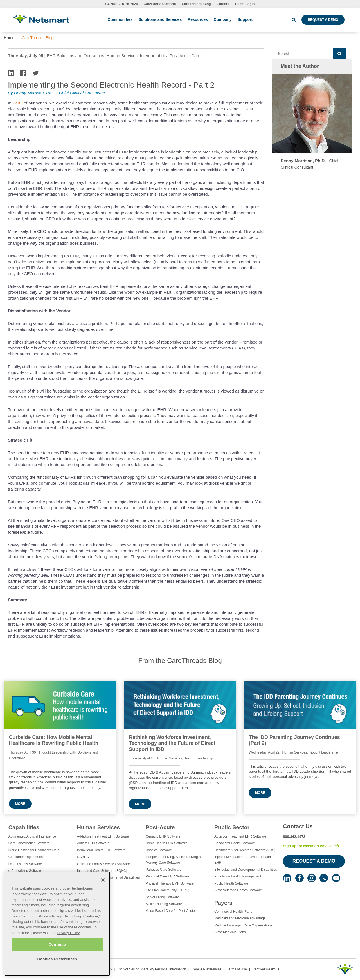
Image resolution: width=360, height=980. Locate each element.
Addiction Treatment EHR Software (103, 836)
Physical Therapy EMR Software (170, 883)
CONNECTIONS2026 (122, 4)
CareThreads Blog (196, 4)
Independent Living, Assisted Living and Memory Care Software (175, 860)
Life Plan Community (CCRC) (167, 890)
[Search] (302, 54)
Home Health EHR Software (166, 843)
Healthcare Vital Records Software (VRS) (245, 850)
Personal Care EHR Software (167, 876)
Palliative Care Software (164, 870)
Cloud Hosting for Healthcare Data (34, 850)
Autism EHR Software (93, 843)
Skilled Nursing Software (164, 904)
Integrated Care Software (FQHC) (102, 871)
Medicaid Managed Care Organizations (243, 925)
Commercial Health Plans (233, 912)
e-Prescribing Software (25, 871)
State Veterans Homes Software (238, 890)
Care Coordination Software (29, 843)
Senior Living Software (162, 897)
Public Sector (232, 827)
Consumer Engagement (26, 857)
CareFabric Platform (160, 4)
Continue (57, 944)
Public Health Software (231, 883)
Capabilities (24, 827)
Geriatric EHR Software (163, 836)
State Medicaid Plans (230, 932)
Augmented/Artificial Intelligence (32, 836)
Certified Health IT (266, 969)
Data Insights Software (25, 864)
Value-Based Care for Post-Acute (170, 911)
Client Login (245, 4)
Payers (223, 903)
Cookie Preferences (207, 969)
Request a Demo (323, 20)
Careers (223, 4)
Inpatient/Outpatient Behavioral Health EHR (243, 860)
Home (9, 38)
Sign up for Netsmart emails (307, 846)
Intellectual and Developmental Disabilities (246, 870)
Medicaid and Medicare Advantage (240, 918)
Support (245, 19)
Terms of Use (237, 969)
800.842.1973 (294, 837)
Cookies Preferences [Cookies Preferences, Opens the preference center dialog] (57, 959)
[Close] (103, 880)
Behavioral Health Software (235, 843)
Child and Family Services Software (103, 864)
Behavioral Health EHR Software (101, 850)
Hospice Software (159, 850)
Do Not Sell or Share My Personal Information (152, 969)
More (20, 804)
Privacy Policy (50, 916)
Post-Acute (160, 827)
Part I (18, 103)
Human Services (98, 827)
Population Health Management (238, 876)
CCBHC (83, 857)
